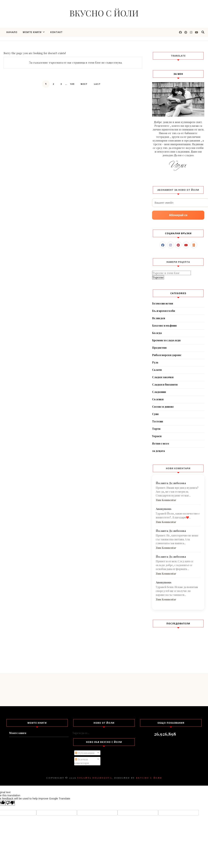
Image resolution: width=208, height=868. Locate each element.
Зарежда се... (81, 733)
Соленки (158, 399)
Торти (156, 429)
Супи (155, 414)
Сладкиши (159, 392)
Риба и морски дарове (167, 355)
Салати (157, 370)
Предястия (159, 348)
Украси (157, 436)
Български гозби (164, 311)
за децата (158, 451)
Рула (155, 362)
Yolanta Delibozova (95, 778)
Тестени (158, 421)
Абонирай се (178, 215)
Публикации (85, 753)
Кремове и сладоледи (166, 340)
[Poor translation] (10, 803)
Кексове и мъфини (164, 326)
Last (97, 84)
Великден (159, 318)
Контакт (57, 32)
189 (72, 84)
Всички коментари (81, 761)
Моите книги (34, 32)
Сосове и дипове (163, 407)
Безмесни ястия (163, 303)
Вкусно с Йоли (104, 13)
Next (84, 84)
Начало (12, 32)
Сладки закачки (163, 377)
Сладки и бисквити (165, 385)
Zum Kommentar (166, 500)
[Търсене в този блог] (171, 273)
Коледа (157, 333)
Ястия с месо (161, 443)
